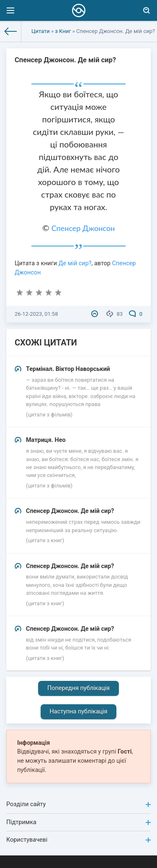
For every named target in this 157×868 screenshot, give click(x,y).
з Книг (63, 31)
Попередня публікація (78, 688)
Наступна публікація (79, 712)
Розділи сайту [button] (78, 804)
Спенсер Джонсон (83, 228)
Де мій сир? (75, 263)
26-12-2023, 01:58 (36, 314)
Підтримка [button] (78, 822)
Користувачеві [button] (78, 840)
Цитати (41, 31)
